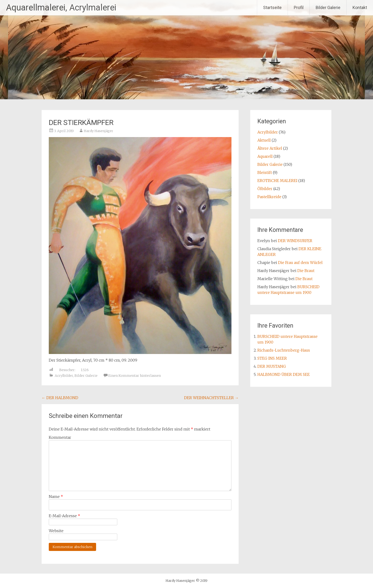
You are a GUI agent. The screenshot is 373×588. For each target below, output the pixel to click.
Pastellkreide (269, 197)
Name (56, 497)
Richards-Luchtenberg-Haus (284, 350)
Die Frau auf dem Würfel (300, 263)
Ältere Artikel (270, 148)
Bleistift (265, 172)
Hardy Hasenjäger (98, 131)
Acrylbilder (64, 376)
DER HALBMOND (60, 398)
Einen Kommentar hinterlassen (135, 376)
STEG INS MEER (272, 358)
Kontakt (360, 7)
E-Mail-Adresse (64, 516)
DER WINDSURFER (295, 241)
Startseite (272, 7)
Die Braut (306, 271)
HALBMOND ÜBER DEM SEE (284, 374)
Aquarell (265, 156)
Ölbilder (265, 189)
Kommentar (60, 437)
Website (56, 531)
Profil (299, 7)
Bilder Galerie (328, 7)
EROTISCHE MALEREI (277, 181)
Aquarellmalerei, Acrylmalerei (61, 8)
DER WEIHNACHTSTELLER (211, 398)
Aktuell (264, 140)
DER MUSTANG (272, 366)
